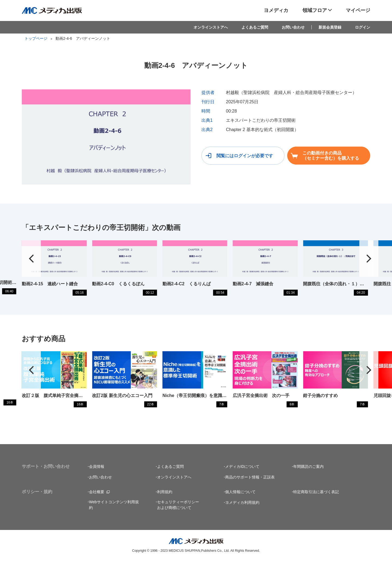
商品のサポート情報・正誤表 (250, 498)
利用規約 (165, 513)
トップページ (36, 38)
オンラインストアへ (211, 27)
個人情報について (240, 513)
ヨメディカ (276, 10)
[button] (369, 264)
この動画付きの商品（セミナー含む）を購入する (331, 156)
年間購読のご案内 (308, 487)
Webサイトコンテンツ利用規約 (114, 525)
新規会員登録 (330, 27)
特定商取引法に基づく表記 (316, 513)
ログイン (363, 27)
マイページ (358, 10)
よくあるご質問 (255, 27)
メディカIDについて (242, 487)
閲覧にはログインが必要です (244, 156)
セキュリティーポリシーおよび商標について (178, 525)
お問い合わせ (293, 27)
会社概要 (97, 513)
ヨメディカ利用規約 (242, 523)
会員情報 (97, 487)
